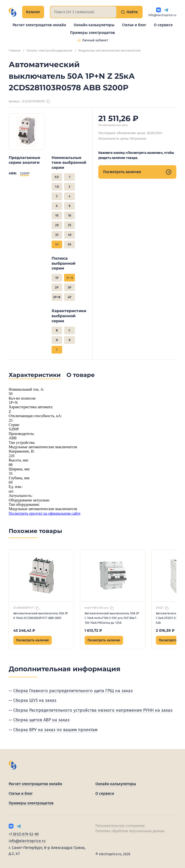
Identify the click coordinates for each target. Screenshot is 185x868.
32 (57, 235)
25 (70, 225)
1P (57, 278)
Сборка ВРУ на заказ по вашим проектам (55, 730)
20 (57, 225)
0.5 (57, 177)
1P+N (70, 278)
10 (57, 215)
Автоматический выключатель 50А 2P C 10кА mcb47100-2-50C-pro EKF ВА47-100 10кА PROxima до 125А (112, 618)
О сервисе (163, 25)
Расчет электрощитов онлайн (39, 25)
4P (69, 297)
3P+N (57, 297)
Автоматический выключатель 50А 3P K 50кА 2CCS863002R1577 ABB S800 (41, 616)
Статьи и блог (134, 25)
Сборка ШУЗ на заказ (35, 700)
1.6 (57, 187)
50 (57, 244)
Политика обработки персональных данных (130, 831)
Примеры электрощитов (92, 33)
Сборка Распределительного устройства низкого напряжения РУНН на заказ (93, 710)
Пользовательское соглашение (120, 826)
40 (70, 235)
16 (69, 215)
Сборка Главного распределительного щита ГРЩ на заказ (73, 691)
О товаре (81, 375)
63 (70, 244)
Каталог (33, 12)
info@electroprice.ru (162, 15)
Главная (15, 50)
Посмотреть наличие (137, 172)
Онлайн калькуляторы (94, 25)
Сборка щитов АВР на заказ (41, 720)
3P (69, 287)
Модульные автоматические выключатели (109, 50)
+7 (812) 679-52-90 (24, 834)
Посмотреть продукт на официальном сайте (45, 513)
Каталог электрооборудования (49, 50)
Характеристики (35, 375)
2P (57, 287)
